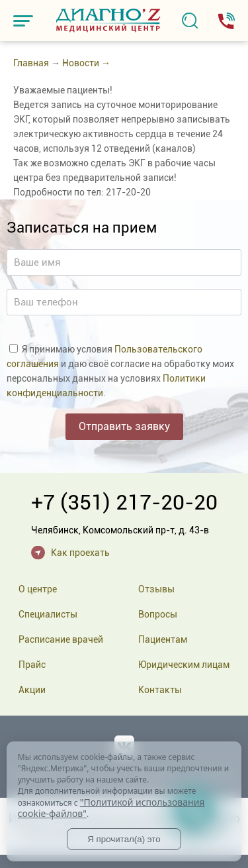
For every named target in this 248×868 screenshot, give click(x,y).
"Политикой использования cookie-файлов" (111, 808)
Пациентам (163, 639)
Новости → (86, 63)
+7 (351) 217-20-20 (124, 502)
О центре (38, 589)
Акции (32, 690)
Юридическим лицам (184, 665)
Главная (31, 63)
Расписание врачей (61, 639)
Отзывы (156, 589)
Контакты (160, 690)
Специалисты (48, 614)
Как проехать (80, 553)
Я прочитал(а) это (124, 839)
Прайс (32, 665)
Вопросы (158, 614)
